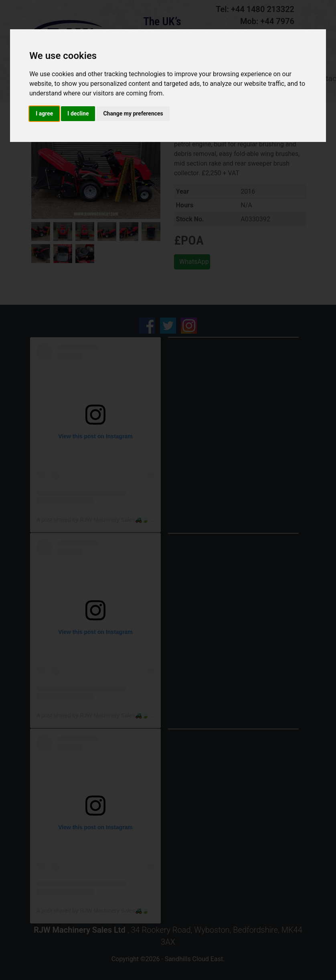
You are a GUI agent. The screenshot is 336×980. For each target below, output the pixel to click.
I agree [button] (44, 113)
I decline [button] (78, 113)
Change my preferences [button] (133, 113)
